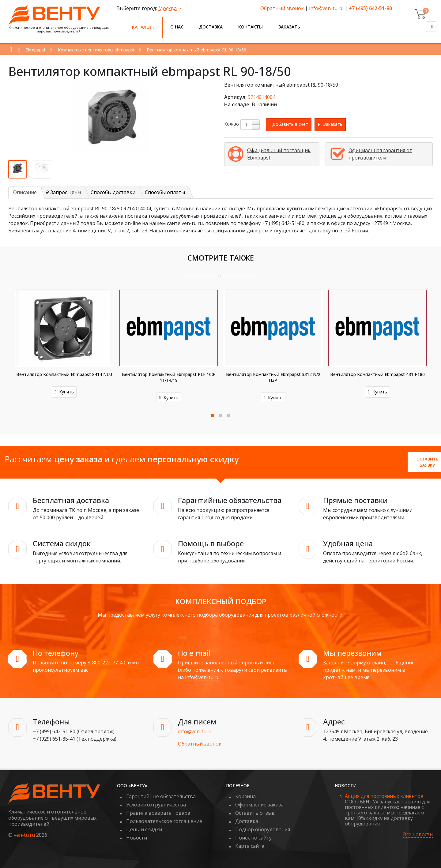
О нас (177, 27)
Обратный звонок (282, 8)
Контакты (251, 27)
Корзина (245, 796)
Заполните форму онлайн (354, 663)
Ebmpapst (36, 50)
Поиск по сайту (253, 838)
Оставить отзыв (255, 813)
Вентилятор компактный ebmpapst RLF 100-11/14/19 (169, 377)
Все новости (418, 834)
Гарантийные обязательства (161, 796)
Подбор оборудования (263, 829)
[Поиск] (431, 27)
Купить (64, 392)
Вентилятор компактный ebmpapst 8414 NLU (64, 374)
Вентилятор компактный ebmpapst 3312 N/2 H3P (273, 377)
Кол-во (232, 124)
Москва (168, 8)
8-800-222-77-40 (106, 663)
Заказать (289, 27)
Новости (137, 838)
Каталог (143, 27)
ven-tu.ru (24, 835)
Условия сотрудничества (156, 805)
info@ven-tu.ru (326, 8)
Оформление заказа (259, 805)
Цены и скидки (144, 829)
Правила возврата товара (158, 813)
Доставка (211, 27)
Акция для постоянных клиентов (384, 796)
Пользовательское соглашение (164, 821)
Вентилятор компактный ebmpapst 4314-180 (377, 374)
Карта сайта (250, 846)
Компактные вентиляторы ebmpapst (96, 50)
